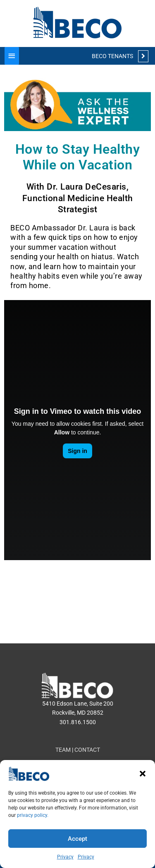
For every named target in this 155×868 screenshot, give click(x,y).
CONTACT (87, 750)
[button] (143, 774)
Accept (77, 839)
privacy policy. (33, 815)
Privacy (65, 857)
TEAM (63, 750)
